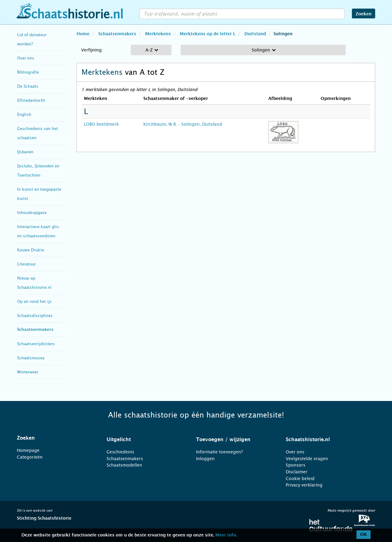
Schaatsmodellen (124, 465)
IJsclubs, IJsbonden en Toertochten (38, 171)
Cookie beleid (300, 479)
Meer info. (226, 535)
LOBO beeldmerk (101, 124)
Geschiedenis (120, 452)
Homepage (28, 450)
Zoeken (364, 14)
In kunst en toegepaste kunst (39, 194)
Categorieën (30, 457)
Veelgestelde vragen (307, 459)
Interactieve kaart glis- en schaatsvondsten (39, 231)
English (24, 115)
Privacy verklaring (304, 485)
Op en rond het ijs (34, 302)
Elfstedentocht (31, 100)
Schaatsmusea (31, 358)
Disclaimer (297, 472)
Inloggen (205, 459)
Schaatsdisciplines (35, 316)
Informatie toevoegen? (219, 452)
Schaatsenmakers (35, 330)
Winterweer (28, 372)
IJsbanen (25, 152)
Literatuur (26, 264)
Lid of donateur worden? (32, 39)
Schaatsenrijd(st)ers (36, 344)
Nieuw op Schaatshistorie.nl (34, 283)
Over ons (26, 58)
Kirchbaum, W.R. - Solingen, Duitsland (183, 124)
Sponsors (296, 465)
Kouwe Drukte (31, 250)
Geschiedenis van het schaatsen (38, 133)
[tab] (54, 438)
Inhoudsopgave (32, 213)
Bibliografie (28, 72)
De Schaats (28, 86)
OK (364, 535)
